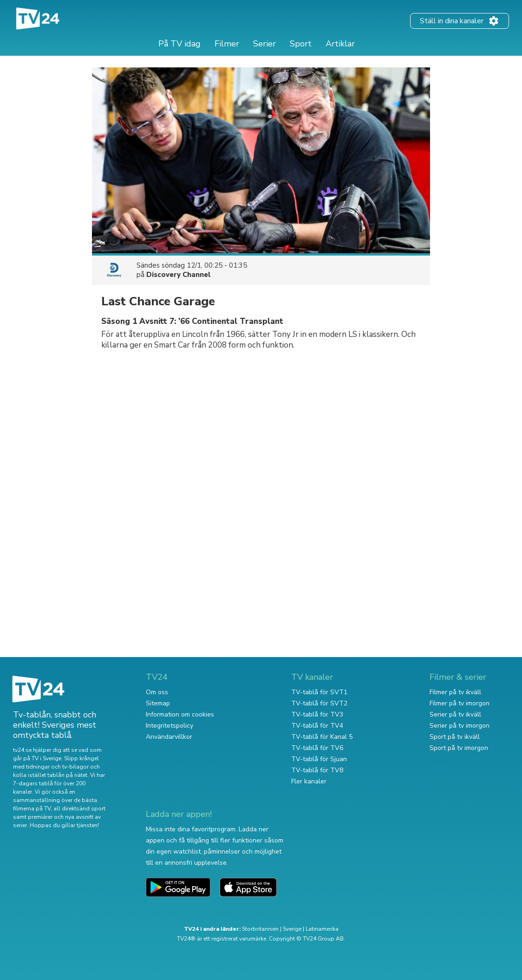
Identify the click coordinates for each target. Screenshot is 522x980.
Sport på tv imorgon (459, 748)
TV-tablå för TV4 (317, 726)
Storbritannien (260, 929)
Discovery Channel (179, 275)
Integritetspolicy (170, 726)
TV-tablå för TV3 (317, 714)
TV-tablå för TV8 (317, 770)
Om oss (157, 692)
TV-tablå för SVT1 (319, 692)
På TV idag (179, 44)
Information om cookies (180, 714)
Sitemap (158, 703)
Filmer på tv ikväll (455, 692)
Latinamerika (322, 929)
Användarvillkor (169, 737)
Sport (301, 44)
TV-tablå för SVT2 (319, 703)
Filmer (227, 44)
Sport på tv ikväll (455, 737)
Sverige (292, 929)
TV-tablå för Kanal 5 (322, 737)
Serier (264, 44)
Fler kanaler (309, 781)
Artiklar (340, 44)
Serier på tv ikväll (455, 714)
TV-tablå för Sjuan (319, 759)
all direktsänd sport (79, 809)
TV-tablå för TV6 (317, 748)
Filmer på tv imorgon (460, 703)
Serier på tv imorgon (460, 726)
